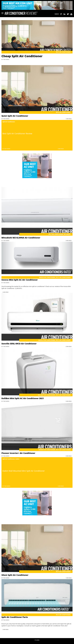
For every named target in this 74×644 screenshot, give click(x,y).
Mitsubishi (67, 234)
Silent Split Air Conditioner (15, 575)
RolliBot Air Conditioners (47, 395)
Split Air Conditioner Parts (15, 617)
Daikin (17, 459)
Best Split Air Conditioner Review (17, 134)
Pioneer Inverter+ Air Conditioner (18, 453)
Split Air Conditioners (63, 52)
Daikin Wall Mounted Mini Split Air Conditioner (24, 471)
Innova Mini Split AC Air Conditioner (20, 280)
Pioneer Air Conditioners (47, 450)
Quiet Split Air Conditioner (15, 116)
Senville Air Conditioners (47, 340)
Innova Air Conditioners (47, 277)
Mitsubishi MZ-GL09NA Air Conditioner (21, 238)
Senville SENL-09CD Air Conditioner (19, 344)
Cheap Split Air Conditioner (22, 56)
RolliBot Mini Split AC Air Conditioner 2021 (23, 398)
